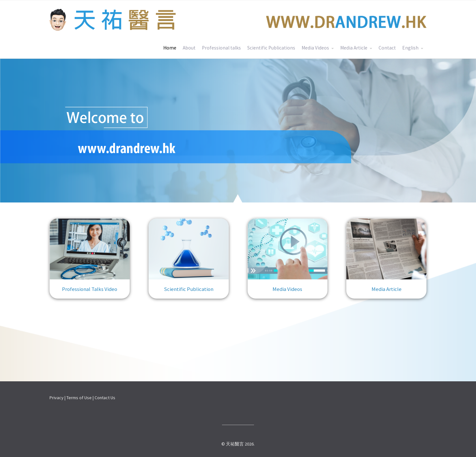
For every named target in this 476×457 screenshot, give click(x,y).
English (410, 48)
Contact (387, 48)
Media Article (354, 48)
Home (170, 48)
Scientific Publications (271, 48)
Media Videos (315, 48)
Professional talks (221, 48)
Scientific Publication (189, 289)
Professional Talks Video (90, 289)
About (189, 48)
